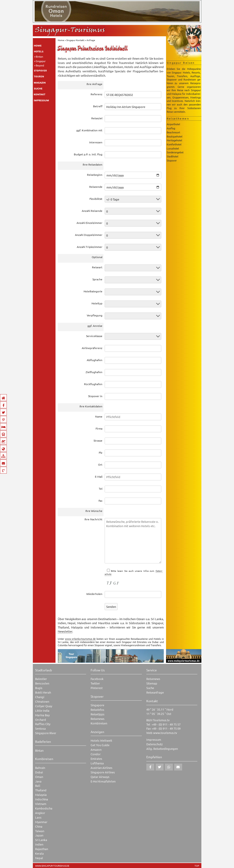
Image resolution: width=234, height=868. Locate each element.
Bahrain (40, 768)
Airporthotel (173, 124)
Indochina (42, 799)
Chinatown (42, 701)
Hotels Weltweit (101, 740)
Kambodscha (44, 808)
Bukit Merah (43, 692)
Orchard (41, 720)
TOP (197, 866)
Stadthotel (172, 156)
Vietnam (41, 804)
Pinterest (97, 688)
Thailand (41, 790)
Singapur (41, 61)
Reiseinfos (97, 710)
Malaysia (41, 795)
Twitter (95, 683)
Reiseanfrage (155, 692)
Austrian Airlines (101, 768)
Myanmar (41, 822)
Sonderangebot (175, 152)
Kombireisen (99, 723)
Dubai (39, 772)
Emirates (96, 759)
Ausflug (171, 128)
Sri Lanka (41, 840)
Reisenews (98, 719)
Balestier (41, 679)
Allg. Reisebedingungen (162, 749)
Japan (39, 835)
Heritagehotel (174, 140)
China (39, 826)
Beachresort (173, 132)
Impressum (154, 740)
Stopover (172, 160)
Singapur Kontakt (75, 40)
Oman (39, 777)
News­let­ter (65, 631)
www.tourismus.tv (165, 733)
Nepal (39, 858)
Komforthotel (174, 144)
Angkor (40, 813)
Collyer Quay (44, 706)
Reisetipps (98, 714)
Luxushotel (173, 148)
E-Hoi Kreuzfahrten (103, 781)
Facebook (97, 679)
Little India (42, 710)
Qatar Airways (100, 777)
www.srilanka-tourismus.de (80, 639)
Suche (150, 688)
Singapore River (46, 733)
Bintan (39, 56)
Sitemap (152, 683)
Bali (38, 786)
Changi (40, 697)
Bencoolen (42, 683)
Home (61, 40)
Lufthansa (97, 763)
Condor (96, 754)
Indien (39, 844)
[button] (150, 767)
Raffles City (43, 724)
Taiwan (40, 831)
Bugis (39, 688)
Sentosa (40, 728)
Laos (38, 817)
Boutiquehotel (175, 136)
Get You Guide (100, 745)
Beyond (40, 65)
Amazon (96, 749)
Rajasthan (42, 849)
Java (38, 781)
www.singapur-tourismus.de (52, 866)
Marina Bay (42, 715)
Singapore (97, 705)
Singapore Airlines (103, 772)
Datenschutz (154, 744)
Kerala (39, 853)
